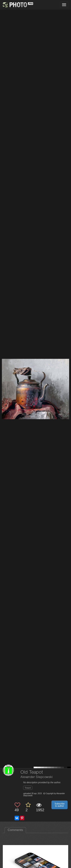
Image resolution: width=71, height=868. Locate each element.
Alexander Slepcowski (37, 777)
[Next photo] (67, 378)
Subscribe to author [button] (60, 805)
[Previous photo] (4, 378)
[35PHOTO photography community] (17, 5)
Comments (15, 830)
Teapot (28, 788)
